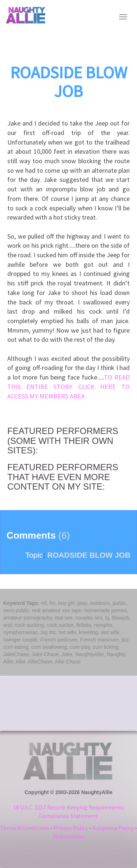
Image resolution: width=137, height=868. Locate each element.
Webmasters (68, 836)
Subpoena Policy (113, 828)
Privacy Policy (71, 828)
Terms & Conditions (25, 828)
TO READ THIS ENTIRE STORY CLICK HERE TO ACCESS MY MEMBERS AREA (68, 386)
